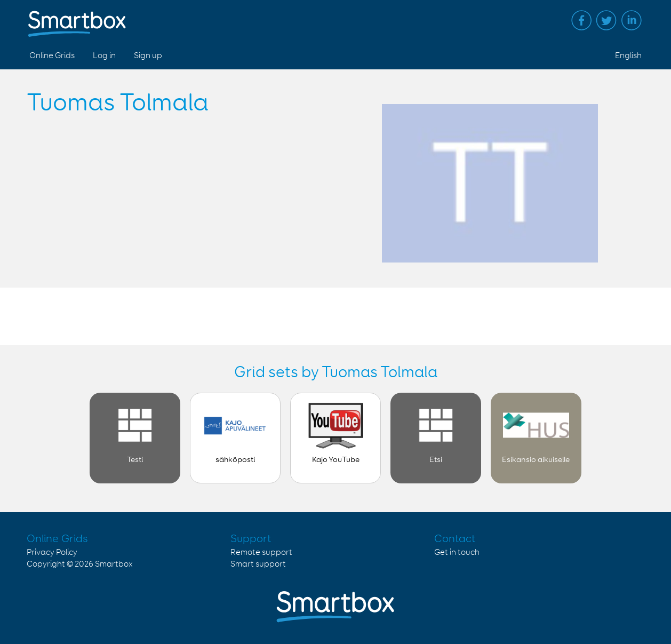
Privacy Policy (52, 552)
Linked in (632, 20)
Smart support (258, 564)
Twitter (606, 20)
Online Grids (52, 56)
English (628, 56)
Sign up (148, 56)
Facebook (581, 20)
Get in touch (457, 552)
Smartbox (114, 564)
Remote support (261, 552)
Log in (104, 56)
